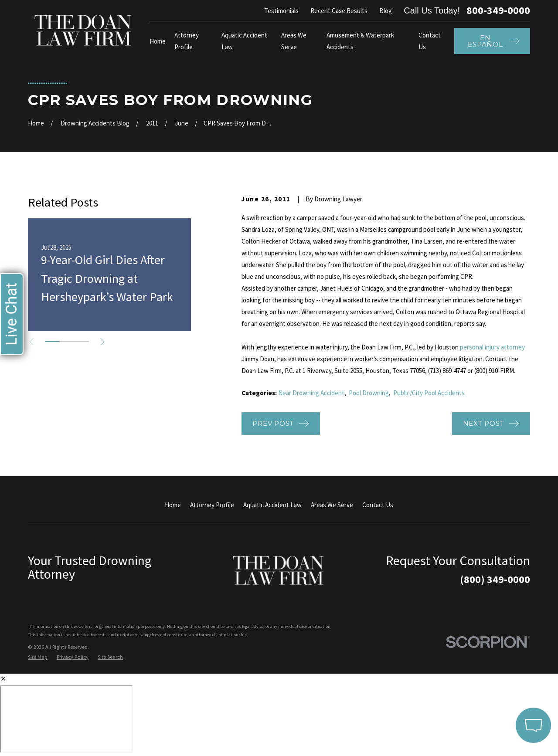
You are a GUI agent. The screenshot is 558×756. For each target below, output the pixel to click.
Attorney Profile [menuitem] (187, 41)
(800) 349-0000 (495, 579)
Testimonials (281, 11)
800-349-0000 (498, 10)
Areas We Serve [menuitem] (294, 41)
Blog (386, 11)
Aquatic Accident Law (272, 505)
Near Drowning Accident (311, 393)
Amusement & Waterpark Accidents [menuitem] (360, 41)
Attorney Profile (212, 505)
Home (173, 505)
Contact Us (378, 505)
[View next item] (103, 342)
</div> (66, 719)
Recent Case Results (339, 11)
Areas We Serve (332, 505)
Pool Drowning (369, 393)
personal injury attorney (492, 347)
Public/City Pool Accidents (429, 393)
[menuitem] (38, 657)
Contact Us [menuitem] (430, 41)
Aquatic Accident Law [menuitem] (244, 41)
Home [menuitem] (158, 41)
